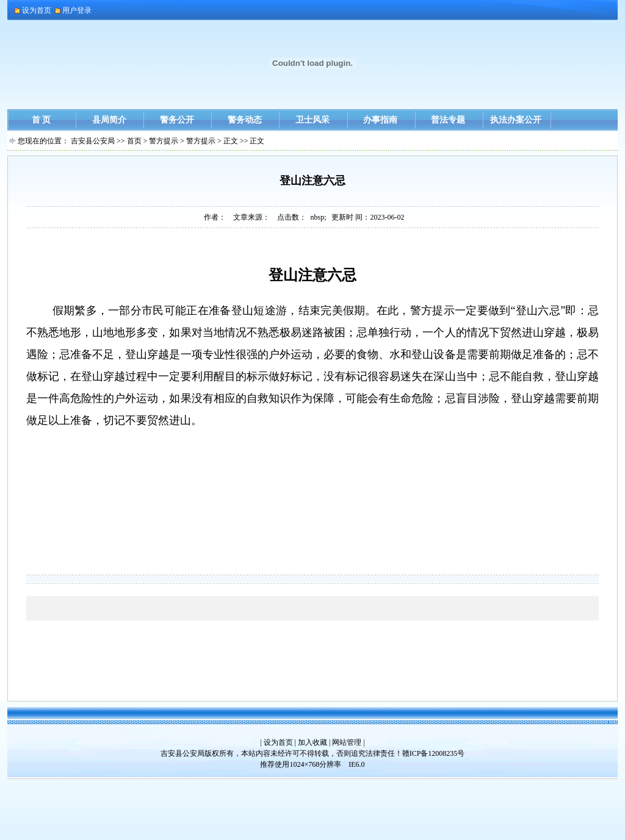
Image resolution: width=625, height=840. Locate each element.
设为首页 (278, 742)
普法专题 (448, 120)
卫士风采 (312, 120)
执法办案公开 (516, 120)
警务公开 (177, 120)
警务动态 (245, 120)
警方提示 (164, 141)
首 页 (42, 120)
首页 (134, 141)
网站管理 (347, 742)
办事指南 (380, 120)
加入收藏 (312, 742)
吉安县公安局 (93, 141)
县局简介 (109, 120)
